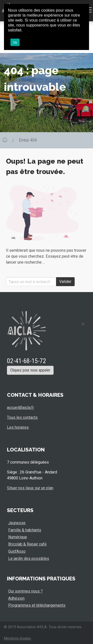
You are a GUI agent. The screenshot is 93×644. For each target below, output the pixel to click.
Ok (15, 42)
